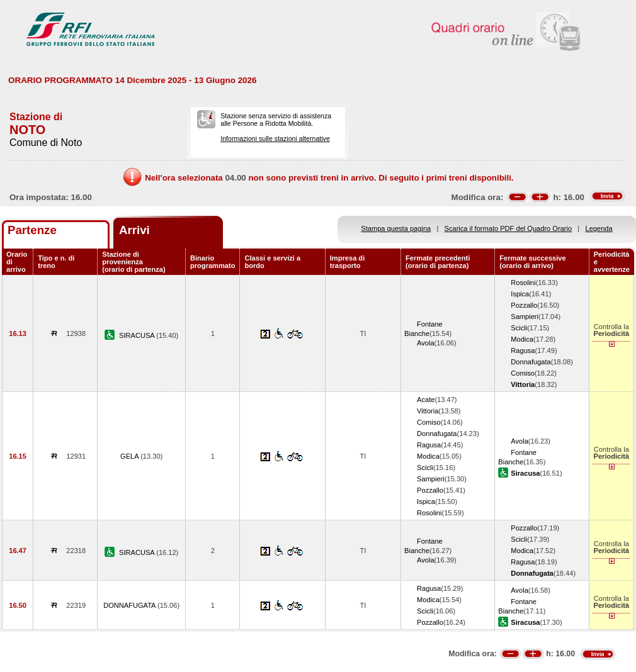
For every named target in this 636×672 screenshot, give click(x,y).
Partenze (32, 230)
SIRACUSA (138, 335)
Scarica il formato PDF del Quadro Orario (508, 228)
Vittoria (428, 411)
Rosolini (523, 283)
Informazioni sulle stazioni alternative (275, 138)
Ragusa (523, 350)
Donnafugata (531, 362)
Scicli (519, 328)
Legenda (599, 228)
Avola (426, 343)
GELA (130, 456)
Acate (426, 400)
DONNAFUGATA (130, 605)
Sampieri (525, 316)
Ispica (520, 294)
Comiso (523, 373)
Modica (522, 339)
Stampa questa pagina (396, 228)
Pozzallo (524, 305)
